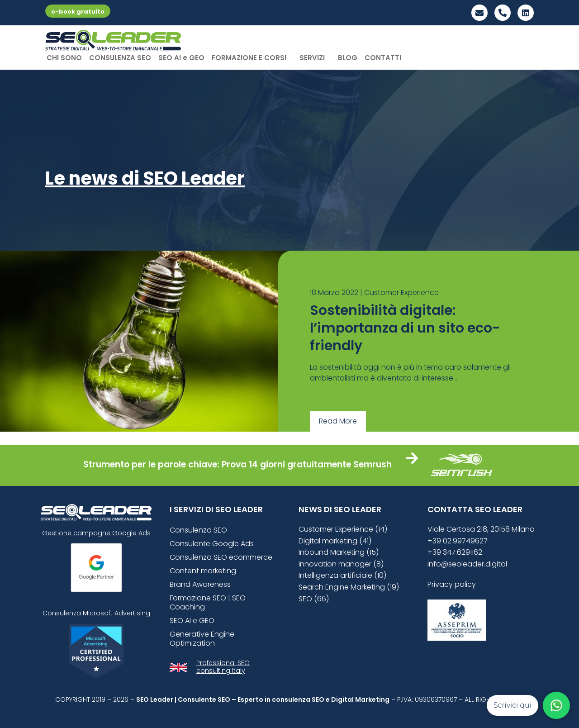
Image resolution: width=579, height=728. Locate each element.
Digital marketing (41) (335, 541)
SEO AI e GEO (181, 58)
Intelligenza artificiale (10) (342, 575)
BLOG (348, 58)
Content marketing (203, 571)
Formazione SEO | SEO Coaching (208, 602)
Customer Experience (401, 293)
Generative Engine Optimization (202, 639)
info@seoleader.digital (467, 564)
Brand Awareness (200, 584)
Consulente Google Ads (212, 544)
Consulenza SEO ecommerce (221, 557)
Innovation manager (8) (341, 564)
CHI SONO (64, 58)
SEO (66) (314, 599)
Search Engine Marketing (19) (349, 587)
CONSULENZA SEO (120, 58)
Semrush (373, 464)
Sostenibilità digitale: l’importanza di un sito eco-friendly (405, 328)
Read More (338, 421)
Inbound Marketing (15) (339, 552)
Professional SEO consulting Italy (223, 667)
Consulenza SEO (198, 530)
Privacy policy (452, 584)
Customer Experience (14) (343, 529)
